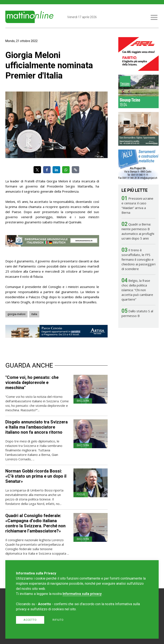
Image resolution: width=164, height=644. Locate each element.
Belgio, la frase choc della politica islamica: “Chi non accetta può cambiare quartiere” (137, 290)
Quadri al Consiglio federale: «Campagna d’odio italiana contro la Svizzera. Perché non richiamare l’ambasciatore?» (35, 523)
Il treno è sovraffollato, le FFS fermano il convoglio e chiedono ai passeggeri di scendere (138, 259)
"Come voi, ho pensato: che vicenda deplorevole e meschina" (32, 382)
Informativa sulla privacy (82, 594)
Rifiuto (58, 620)
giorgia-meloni (16, 314)
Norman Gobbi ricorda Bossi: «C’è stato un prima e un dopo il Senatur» (36, 476)
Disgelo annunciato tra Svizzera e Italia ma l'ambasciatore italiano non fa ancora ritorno (37, 427)
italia (34, 314)
